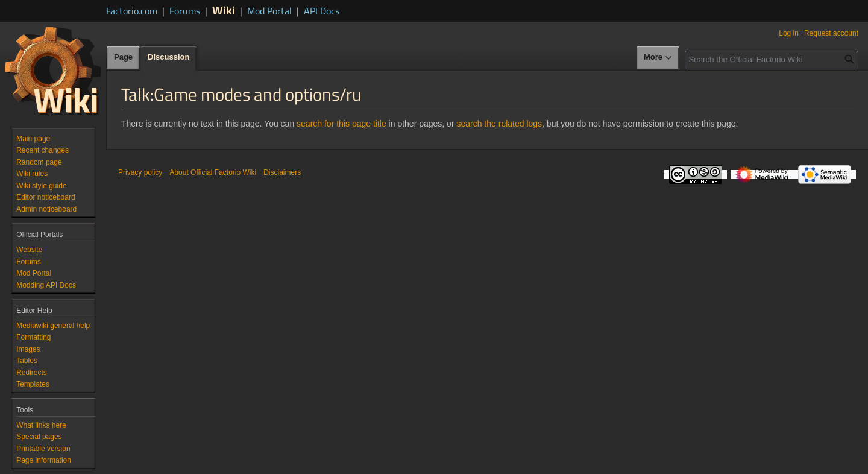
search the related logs (499, 124)
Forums (185, 11)
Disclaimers (282, 172)
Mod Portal (269, 11)
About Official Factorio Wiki (213, 172)
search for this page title (341, 124)
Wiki (224, 10)
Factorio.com (132, 11)
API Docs (322, 11)
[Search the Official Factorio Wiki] (772, 59)
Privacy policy (140, 172)
